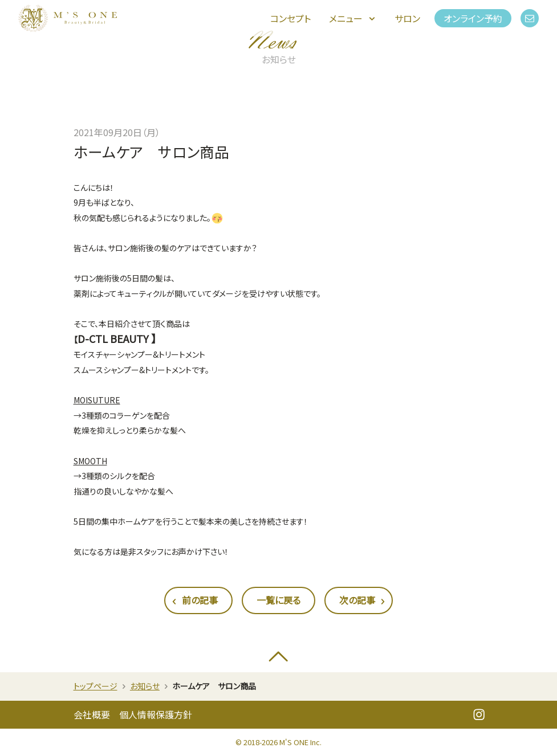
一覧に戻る (278, 600)
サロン (407, 18)
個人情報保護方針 (156, 714)
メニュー (353, 18)
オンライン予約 (473, 18)
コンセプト (290, 18)
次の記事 (363, 601)
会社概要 (92, 714)
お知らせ (145, 686)
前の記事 (194, 601)
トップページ (95, 686)
